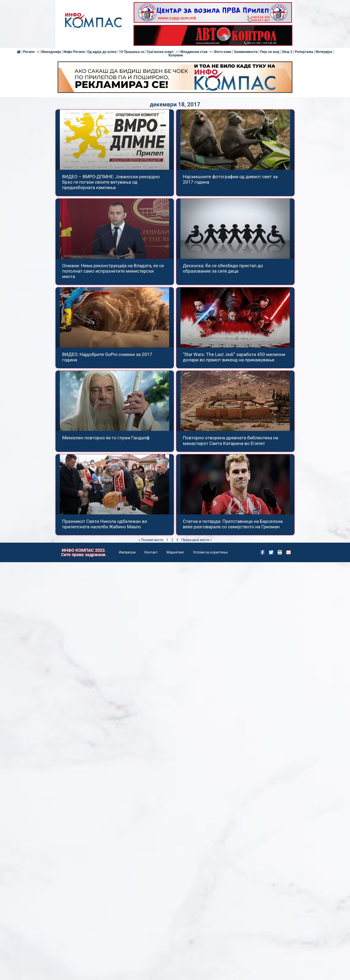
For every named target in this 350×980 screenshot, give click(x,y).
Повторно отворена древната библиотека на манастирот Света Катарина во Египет (230, 441)
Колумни (176, 55)
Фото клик (223, 52)
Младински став (196, 52)
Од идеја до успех (102, 52)
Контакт (151, 552)
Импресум (127, 552)
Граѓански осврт (162, 52)
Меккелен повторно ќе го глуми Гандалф (106, 438)
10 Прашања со (132, 52)
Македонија (51, 52)
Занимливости (246, 52)
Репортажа (304, 52)
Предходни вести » (197, 540)
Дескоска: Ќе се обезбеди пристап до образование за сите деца (223, 268)
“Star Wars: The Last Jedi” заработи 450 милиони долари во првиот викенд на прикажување (234, 357)
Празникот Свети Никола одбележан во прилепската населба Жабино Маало (105, 524)
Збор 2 (287, 52)
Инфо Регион (74, 52)
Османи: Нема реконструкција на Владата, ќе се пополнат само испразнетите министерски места (113, 271)
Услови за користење (210, 552)
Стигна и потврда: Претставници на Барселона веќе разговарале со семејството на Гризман (233, 524)
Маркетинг (175, 552)
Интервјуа (324, 52)
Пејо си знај (270, 52)
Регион (31, 52)
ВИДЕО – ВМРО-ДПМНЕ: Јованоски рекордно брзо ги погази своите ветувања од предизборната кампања (111, 182)
